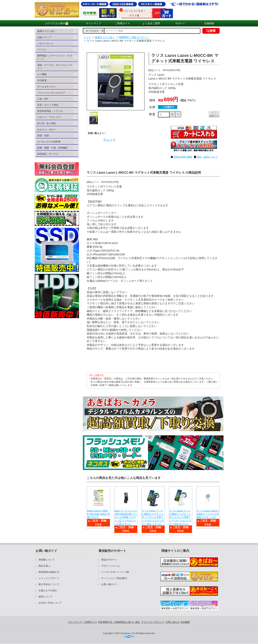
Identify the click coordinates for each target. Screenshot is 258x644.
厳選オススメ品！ (47, 31)
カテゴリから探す (57, 23)
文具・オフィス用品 (48, 105)
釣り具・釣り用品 (47, 123)
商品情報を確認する (49, 572)
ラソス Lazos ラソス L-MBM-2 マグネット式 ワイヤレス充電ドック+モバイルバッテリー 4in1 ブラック (153, 517)
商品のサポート (109, 560)
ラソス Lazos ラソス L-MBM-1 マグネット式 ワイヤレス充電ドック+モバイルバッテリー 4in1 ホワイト (180, 517)
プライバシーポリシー (153, 622)
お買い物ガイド (109, 584)
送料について (45, 597)
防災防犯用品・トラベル (50, 111)
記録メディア (44, 37)
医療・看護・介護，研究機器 (52, 148)
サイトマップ (93, 23)
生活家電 (42, 80)
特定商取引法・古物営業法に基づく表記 (119, 622)
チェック (109, 140)
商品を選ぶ (44, 566)
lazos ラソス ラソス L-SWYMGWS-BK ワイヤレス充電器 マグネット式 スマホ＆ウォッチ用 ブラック (126, 517)
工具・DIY (43, 99)
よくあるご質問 (151, 23)
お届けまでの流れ (48, 590)
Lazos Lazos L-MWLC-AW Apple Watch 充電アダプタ (98, 514)
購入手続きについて (49, 584)
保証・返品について (207, 157)
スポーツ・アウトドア (49, 117)
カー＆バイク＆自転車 (49, 142)
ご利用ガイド (122, 23)
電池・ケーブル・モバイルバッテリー (55, 67)
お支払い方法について (50, 603)
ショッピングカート (49, 578)
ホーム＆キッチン (47, 87)
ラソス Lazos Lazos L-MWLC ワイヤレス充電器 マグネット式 (208, 514)
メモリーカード (45, 43)
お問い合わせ (172, 622)
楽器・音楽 (43, 135)
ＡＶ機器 (42, 74)
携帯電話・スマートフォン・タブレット (55, 57)
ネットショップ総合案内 (114, 578)
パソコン (42, 49)
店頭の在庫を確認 (183, 157)
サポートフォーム (111, 566)
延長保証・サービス (48, 154)
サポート (180, 23)
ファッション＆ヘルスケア (51, 93)
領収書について (47, 560)
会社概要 (185, 622)
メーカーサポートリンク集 (115, 572)
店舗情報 (209, 23)
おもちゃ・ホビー (47, 130)
